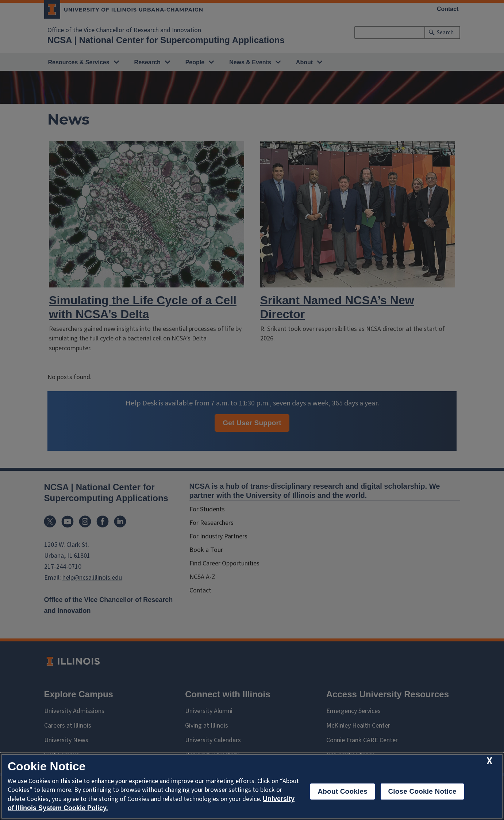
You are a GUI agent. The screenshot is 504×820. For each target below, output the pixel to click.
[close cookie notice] (489, 761)
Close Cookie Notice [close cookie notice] (422, 791)
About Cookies (343, 791)
